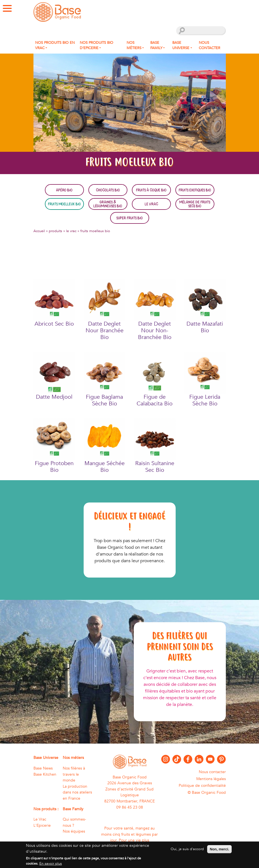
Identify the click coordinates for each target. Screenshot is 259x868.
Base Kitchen (45, 774)
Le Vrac (151, 204)
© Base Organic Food (207, 793)
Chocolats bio (108, 190)
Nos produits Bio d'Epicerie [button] (96, 45)
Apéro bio (64, 190)
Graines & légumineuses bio (108, 204)
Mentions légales (211, 779)
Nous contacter (210, 45)
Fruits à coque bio (151, 190)
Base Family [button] (156, 45)
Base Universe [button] (181, 45)
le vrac (71, 231)
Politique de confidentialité (202, 786)
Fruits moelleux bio (64, 204)
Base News (43, 768)
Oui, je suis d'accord (187, 852)
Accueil (39, 231)
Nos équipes (74, 831)
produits (55, 231)
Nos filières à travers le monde (74, 774)
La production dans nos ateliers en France (77, 792)
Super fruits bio (129, 218)
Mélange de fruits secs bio (195, 204)
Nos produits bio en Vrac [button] (55, 45)
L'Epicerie (42, 825)
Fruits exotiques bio (195, 190)
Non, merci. (219, 852)
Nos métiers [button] (134, 45)
